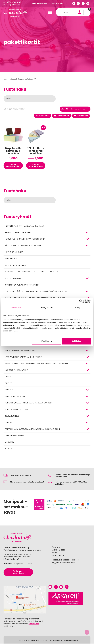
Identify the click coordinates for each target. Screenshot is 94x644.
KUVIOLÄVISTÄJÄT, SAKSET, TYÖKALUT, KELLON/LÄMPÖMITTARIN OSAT (37, 292)
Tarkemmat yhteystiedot (18, 573)
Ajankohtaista (59, 550)
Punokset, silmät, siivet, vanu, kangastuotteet (29, 403)
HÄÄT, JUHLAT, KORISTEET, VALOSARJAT (23, 246)
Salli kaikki (77, 341)
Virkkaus (9, 443)
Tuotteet (56, 548)
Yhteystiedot (58, 556)
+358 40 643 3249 (14, 2)
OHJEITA (9, 377)
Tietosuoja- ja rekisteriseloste (66, 560)
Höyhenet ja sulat (14, 253)
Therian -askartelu (15, 436)
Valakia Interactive (70, 641)
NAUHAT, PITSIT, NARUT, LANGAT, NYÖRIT (23, 357)
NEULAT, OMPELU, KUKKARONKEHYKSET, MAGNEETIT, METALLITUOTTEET (37, 364)
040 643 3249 (25, 557)
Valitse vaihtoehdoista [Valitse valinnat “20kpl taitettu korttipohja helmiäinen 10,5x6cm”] (36, 166)
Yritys (55, 553)
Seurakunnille (12, 416)
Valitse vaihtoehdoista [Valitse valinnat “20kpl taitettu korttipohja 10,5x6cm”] (14, 166)
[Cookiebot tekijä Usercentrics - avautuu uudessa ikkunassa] (81, 301)
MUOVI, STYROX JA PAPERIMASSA (20, 351)
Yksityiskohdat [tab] (47, 308)
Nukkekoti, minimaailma (17, 371)
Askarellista (34, 624)
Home (6, 79)
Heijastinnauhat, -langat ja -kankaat (24, 226)
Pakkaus (9, 390)
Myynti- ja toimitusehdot (64, 563)
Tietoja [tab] (78, 308)
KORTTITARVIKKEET (14, 279)
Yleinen (8, 449)
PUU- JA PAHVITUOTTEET (16, 410)
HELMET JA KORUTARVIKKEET (18, 233)
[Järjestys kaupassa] (75, 109)
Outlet (8, 384)
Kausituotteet (41, 116)
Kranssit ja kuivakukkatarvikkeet (22, 285)
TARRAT (8, 423)
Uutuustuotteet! (61, 116)
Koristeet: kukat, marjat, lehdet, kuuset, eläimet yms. (32, 272)
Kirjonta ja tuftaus (15, 266)
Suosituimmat (81, 116)
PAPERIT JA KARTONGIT (16, 397)
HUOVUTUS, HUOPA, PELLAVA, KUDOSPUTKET (25, 240)
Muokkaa (47, 341)
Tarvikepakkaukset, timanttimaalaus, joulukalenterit (32, 430)
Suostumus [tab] (16, 308)
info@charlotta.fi (14, 5)
